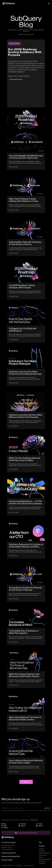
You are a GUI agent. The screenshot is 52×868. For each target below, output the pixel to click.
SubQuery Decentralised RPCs (11, 856)
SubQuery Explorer (7, 847)
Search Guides (43, 855)
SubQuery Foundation (45, 859)
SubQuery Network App (8, 845)
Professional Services (7, 850)
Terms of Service (29, 866)
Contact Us (42, 851)
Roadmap (42, 849)
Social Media (42, 861)
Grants (41, 857)
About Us (42, 846)
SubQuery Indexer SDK (9, 853)
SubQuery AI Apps (7, 860)
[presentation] (15, 815)
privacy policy (34, 820)
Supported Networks (45, 853)
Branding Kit (42, 863)
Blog (40, 842)
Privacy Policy (18, 866)
